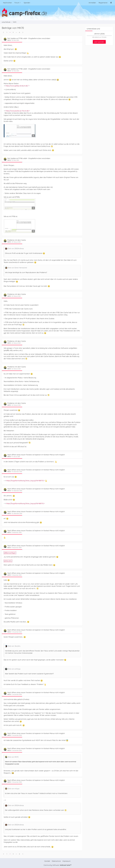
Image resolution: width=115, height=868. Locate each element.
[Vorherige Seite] (4, 33)
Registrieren (103, 3)
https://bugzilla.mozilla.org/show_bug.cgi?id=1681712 (25, 481)
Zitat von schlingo (14, 669)
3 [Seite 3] (13, 32)
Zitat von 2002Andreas (16, 248)
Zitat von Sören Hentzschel (17, 268)
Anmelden (92, 3)
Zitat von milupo (13, 789)
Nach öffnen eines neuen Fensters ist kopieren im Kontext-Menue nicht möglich (36, 455)
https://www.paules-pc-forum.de (17, 111)
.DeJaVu (9, 561)
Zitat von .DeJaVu (14, 646)
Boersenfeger (11, 553)
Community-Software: (57, 865)
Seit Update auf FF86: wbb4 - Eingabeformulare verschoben (29, 38)
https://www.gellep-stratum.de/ (17, 86)
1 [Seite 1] (7, 32)
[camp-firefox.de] (57, 12)
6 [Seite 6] (19, 32)
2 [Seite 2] (10, 32)
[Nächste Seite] (23, 33)
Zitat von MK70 (13, 757)
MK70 (9, 40)
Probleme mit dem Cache (17, 240)
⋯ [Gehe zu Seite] (16, 32)
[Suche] (111, 3)
